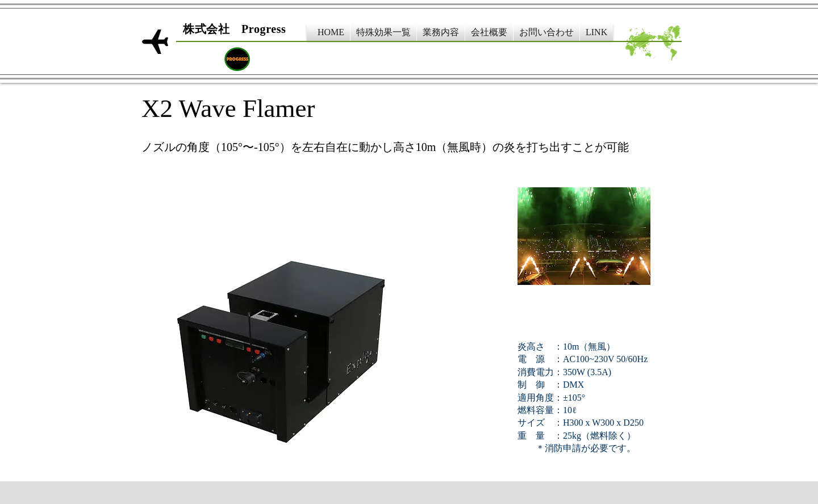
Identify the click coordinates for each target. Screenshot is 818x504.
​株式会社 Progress (235, 29)
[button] (383, 32)
